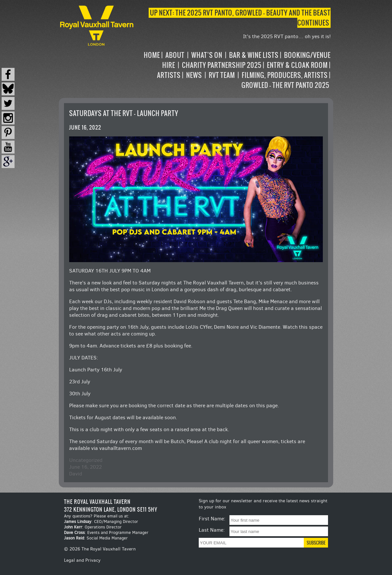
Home (152, 55)
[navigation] (233, 70)
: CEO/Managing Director (101, 522)
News (194, 75)
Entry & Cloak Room (297, 65)
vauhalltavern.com (121, 448)
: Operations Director (93, 527)
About (175, 55)
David (76, 474)
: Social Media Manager (96, 538)
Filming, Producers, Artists (285, 75)
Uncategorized (86, 460)
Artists (169, 75)
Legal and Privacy (82, 560)
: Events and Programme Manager (106, 532)
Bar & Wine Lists (254, 55)
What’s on (207, 55)
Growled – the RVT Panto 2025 (285, 85)
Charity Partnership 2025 (222, 65)
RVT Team (222, 75)
